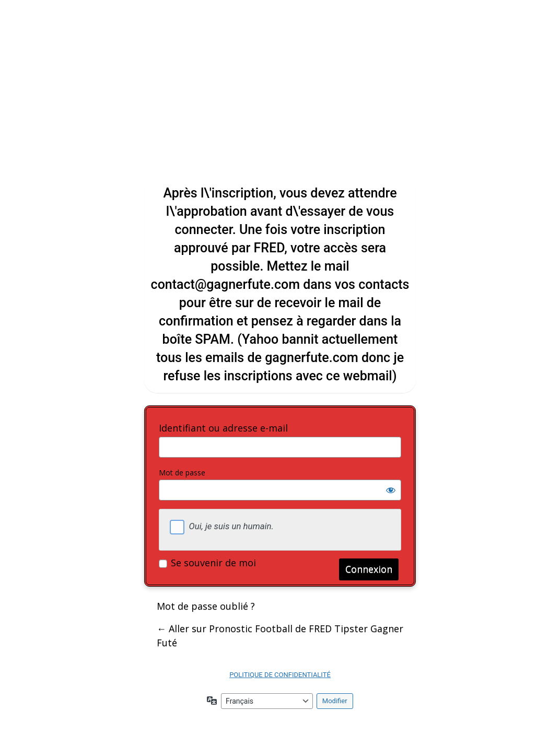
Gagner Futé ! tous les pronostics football (280, 102)
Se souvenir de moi (213, 563)
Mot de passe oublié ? (206, 606)
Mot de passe (182, 473)
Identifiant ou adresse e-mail (223, 428)
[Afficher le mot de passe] (391, 490)
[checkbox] (177, 527)
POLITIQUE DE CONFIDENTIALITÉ (280, 675)
